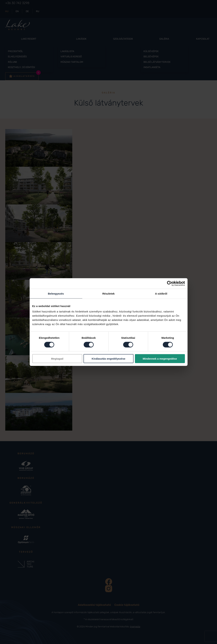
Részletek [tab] (108, 293)
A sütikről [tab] (161, 293)
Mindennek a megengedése (160, 359)
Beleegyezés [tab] (56, 293)
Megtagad (57, 359)
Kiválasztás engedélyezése (109, 359)
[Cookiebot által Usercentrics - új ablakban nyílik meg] (170, 283)
